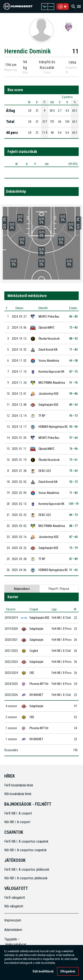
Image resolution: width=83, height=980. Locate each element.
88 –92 (73, 339)
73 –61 (73, 460)
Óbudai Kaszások (49, 339)
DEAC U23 (45, 471)
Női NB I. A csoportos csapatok (26, 850)
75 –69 (73, 471)
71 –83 (73, 350)
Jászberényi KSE (49, 394)
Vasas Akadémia (49, 361)
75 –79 (73, 548)
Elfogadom (68, 971)
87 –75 (73, 372)
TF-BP (42, 416)
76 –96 (73, 449)
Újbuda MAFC (47, 328)
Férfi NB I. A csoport (18, 813)
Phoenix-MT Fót (39, 684)
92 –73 (73, 482)
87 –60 (73, 537)
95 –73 (73, 416)
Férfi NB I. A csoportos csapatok (27, 841)
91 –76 (73, 383)
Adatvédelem (13, 930)
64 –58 (73, 361)
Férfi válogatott (15, 898)
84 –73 (73, 515)
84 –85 (73, 317)
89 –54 (73, 405)
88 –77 (73, 526)
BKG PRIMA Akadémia (52, 383)
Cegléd (34, 651)
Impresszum (13, 920)
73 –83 (73, 328)
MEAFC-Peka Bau (49, 317)
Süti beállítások (43, 971)
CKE (32, 673)
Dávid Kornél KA (48, 350)
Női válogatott (14, 906)
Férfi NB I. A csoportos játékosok (27, 869)
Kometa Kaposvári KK (51, 372)
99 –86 (73, 394)
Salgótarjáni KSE (48, 405)
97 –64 (73, 438)
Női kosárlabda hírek (18, 794)
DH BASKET (36, 695)
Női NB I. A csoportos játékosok (26, 878)
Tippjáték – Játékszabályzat (14, 942)
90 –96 (73, 427)
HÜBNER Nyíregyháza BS (53, 427)
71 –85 (73, 493)
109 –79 (74, 504)
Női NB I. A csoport (17, 822)
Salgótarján (36, 629)
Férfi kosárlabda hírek (19, 785)
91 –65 (73, 570)
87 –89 (73, 559)
